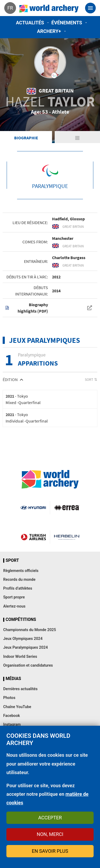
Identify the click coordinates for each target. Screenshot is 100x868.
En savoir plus (50, 851)
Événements (67, 23)
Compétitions (21, 620)
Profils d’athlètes (18, 588)
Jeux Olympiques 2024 (23, 639)
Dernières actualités (20, 689)
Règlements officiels (21, 571)
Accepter (50, 818)
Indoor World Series (20, 657)
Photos (9, 698)
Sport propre (14, 597)
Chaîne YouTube (17, 707)
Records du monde (19, 580)
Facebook (12, 716)
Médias (13, 679)
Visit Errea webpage (67, 508)
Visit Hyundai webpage (33, 508)
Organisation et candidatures (28, 665)
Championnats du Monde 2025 (30, 630)
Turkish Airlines (33, 537)
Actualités (30, 23)
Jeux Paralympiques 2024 (25, 648)
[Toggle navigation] (90, 8)
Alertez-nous (14, 606)
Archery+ (49, 31)
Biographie (26, 138)
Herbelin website (67, 537)
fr (10, 8)
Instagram (12, 725)
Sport (12, 560)
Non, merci (50, 834)
